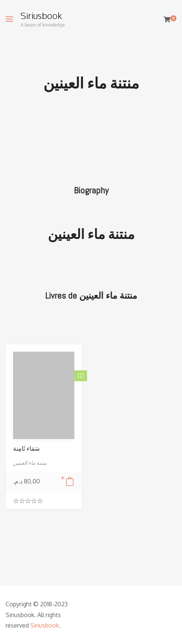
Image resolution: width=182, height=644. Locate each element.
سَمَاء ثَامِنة (26, 449)
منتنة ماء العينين (91, 234)
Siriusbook (41, 16)
